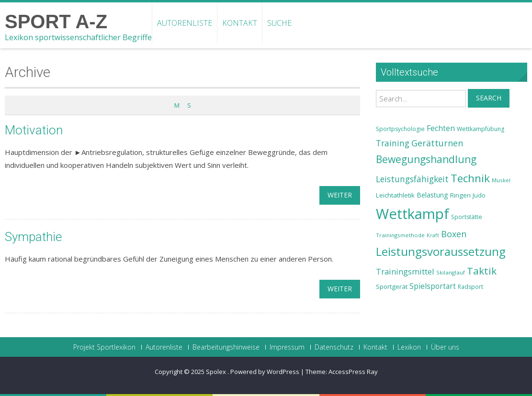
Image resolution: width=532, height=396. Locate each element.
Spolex (217, 372)
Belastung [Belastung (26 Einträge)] (432, 195)
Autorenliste (185, 23)
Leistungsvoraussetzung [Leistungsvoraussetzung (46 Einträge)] (441, 252)
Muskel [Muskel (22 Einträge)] (501, 180)
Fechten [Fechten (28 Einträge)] (441, 128)
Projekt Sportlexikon (104, 347)
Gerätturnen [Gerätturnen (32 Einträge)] (437, 143)
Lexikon (409, 347)
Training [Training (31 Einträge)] (393, 143)
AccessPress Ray (353, 372)
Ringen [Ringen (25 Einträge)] (460, 195)
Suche (279, 23)
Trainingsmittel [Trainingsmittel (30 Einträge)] (405, 271)
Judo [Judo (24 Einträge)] (479, 195)
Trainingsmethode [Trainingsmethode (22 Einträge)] (400, 235)
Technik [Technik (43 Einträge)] (470, 178)
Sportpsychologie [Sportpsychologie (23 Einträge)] (400, 129)
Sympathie (34, 237)
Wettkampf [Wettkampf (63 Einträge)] (413, 214)
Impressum (287, 347)
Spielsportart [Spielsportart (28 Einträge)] (433, 286)
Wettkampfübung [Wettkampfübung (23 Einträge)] (481, 129)
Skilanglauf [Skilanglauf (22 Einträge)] (451, 272)
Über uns (445, 347)
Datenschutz (334, 347)
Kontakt (240, 23)
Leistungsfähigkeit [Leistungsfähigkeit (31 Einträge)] (412, 179)
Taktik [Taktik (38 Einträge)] (482, 271)
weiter (340, 195)
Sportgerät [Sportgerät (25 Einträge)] (392, 286)
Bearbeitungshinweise (226, 347)
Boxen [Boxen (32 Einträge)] (454, 234)
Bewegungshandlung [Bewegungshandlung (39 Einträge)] (426, 159)
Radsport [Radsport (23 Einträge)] (470, 287)
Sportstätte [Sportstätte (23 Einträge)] (467, 217)
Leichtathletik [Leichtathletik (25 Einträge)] (395, 195)
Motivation (34, 130)
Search (489, 98)
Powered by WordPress (265, 372)
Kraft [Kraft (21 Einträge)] (433, 235)
